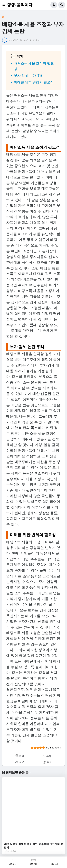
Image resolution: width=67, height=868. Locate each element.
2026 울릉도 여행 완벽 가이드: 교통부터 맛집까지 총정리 (33, 846)
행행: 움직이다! (20, 5)
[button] (5, 5)
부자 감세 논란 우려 (29, 75)
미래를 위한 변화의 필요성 (34, 82)
